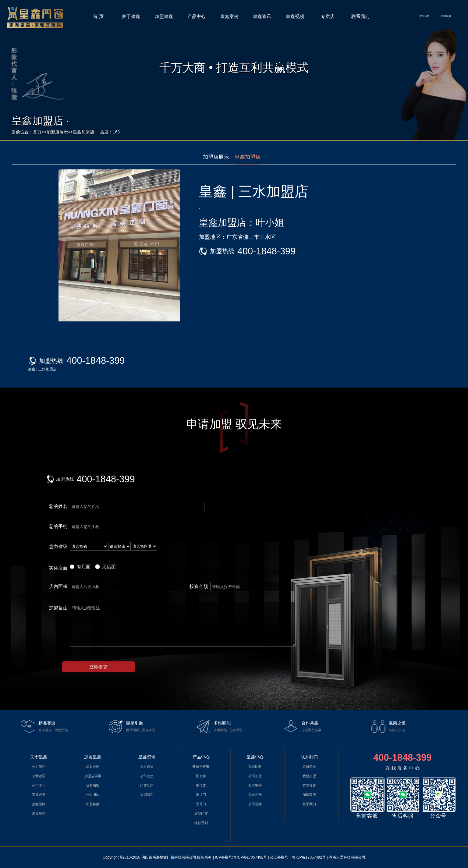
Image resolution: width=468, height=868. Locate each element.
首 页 (98, 16)
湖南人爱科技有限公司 (347, 857)
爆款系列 (201, 823)
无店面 (109, 567)
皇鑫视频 (295, 16)
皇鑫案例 (229, 16)
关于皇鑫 (131, 16)
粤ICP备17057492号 (250, 857)
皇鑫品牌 (39, 804)
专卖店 (328, 16)
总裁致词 (39, 776)
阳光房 (201, 776)
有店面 (84, 567)
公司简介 (39, 767)
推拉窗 (201, 785)
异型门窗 (201, 813)
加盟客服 (93, 804)
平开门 (201, 804)
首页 (37, 132)
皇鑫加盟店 (83, 132)
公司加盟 (255, 776)
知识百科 (147, 795)
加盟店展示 (57, 132)
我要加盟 (446, 16)
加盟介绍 (93, 767)
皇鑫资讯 (262, 16)
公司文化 (39, 785)
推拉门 (201, 795)
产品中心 (197, 16)
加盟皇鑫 (164, 16)
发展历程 (39, 813)
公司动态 (147, 776)
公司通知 (147, 767)
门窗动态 (147, 785)
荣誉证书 (39, 795)
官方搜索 (309, 785)
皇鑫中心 (255, 757)
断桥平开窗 (201, 767)
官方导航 (424, 16)
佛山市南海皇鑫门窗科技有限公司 (169, 857)
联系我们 (360, 16)
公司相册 (255, 795)
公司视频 (255, 804)
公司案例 (255, 785)
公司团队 (93, 795)
